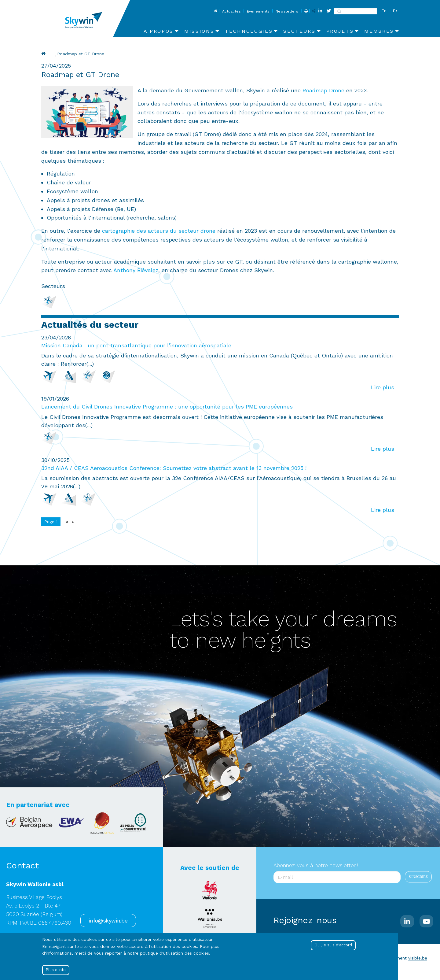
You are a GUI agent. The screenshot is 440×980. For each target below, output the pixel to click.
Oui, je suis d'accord (333, 945)
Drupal (44, 54)
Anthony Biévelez (136, 270)
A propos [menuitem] (159, 31)
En (384, 11)
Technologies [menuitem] (249, 31)
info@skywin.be (108, 921)
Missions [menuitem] (199, 31)
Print (305, 11)
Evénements (258, 11)
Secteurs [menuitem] (299, 31)
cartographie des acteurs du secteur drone (159, 231)
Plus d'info (56, 970)
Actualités (231, 11)
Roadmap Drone (323, 90)
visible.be (418, 958)
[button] (87, 111)
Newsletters (287, 11)
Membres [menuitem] (379, 31)
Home (215, 11)
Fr (395, 11)
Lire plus (383, 387)
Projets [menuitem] (340, 31)
